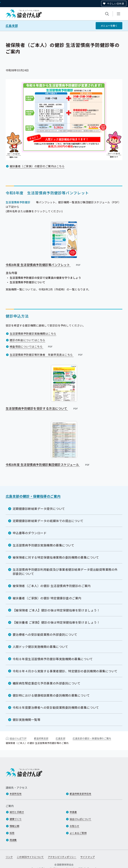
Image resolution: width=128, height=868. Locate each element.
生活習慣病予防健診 (18, 202)
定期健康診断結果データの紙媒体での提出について (48, 521)
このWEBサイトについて (30, 857)
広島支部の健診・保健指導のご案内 (33, 496)
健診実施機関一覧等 (27, 720)
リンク (9, 857)
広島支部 (12, 26)
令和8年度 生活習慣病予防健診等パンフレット (43, 265)
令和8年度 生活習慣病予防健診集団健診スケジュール (48, 465)
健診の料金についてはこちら (27, 340)
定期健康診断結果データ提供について (39, 509)
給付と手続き (17, 812)
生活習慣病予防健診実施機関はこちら (33, 334)
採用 (12, 833)
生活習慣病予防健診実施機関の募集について (43, 545)
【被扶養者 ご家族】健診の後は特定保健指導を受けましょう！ (56, 622)
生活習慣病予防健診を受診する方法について (42, 408)
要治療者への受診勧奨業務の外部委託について (45, 634)
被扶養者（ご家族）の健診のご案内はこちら (37, 166)
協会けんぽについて (80, 819)
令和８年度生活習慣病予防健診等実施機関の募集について (53, 659)
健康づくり (16, 819)
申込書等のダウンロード (30, 533)
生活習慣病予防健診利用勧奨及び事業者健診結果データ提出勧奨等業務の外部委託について (65, 571)
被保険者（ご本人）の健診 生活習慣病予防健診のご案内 (52, 586)
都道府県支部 (41, 738)
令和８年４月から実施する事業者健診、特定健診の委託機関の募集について (65, 671)
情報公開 (14, 826)
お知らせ (74, 826)
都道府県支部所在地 (80, 794)
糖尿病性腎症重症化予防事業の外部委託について (47, 683)
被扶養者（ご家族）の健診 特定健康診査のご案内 (47, 598)
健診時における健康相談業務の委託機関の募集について (51, 695)
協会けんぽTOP (18, 738)
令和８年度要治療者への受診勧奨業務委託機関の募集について (56, 707)
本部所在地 (16, 794)
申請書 (73, 812)
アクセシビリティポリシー (62, 857)
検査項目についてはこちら (31, 346)
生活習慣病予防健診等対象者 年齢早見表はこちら (47, 355)
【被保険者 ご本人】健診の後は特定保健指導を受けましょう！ (56, 610)
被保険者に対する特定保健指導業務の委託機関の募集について (56, 557)
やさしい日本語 (115, 3)
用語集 (13, 840)
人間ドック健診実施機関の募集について (40, 647)
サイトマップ (88, 857)
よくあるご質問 (78, 833)
